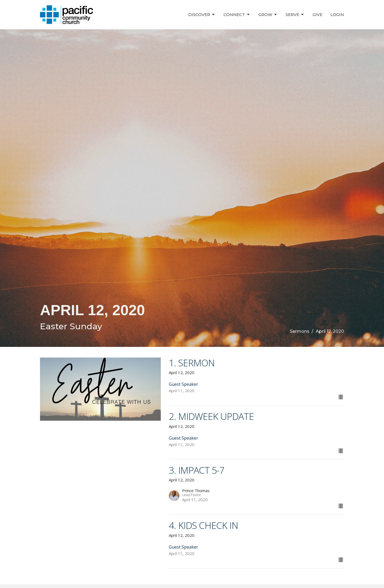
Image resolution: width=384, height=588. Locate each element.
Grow (268, 15)
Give (317, 15)
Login (337, 15)
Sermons (300, 331)
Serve (295, 15)
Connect (237, 15)
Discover (202, 15)
